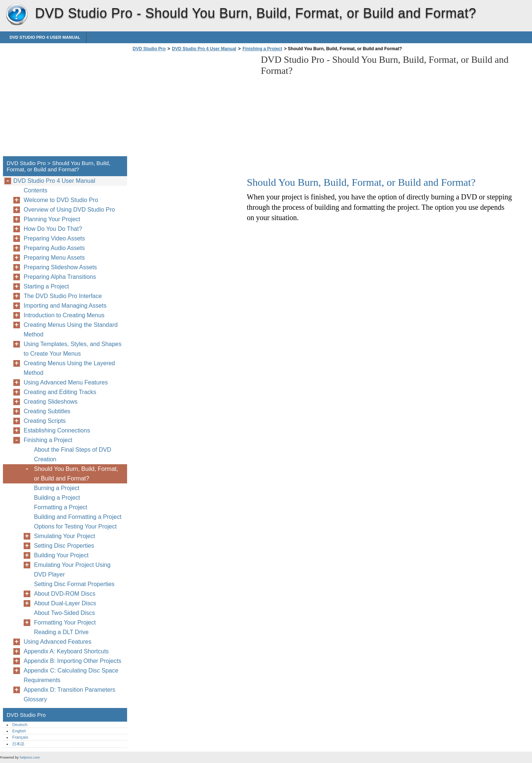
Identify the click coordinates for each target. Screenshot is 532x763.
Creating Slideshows (51, 402)
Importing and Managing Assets (65, 306)
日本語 (18, 744)
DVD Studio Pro (17, 15)
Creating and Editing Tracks (60, 392)
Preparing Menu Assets (54, 258)
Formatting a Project (61, 507)
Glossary (35, 699)
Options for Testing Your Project (75, 526)
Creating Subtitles (47, 411)
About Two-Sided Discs (64, 613)
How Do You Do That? (53, 229)
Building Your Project (61, 555)
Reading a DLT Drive (61, 632)
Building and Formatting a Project (78, 517)
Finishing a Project (262, 49)
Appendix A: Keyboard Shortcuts (66, 651)
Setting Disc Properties (64, 546)
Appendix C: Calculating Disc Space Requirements (71, 675)
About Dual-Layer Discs (65, 603)
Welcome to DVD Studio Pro (61, 200)
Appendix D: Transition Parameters (69, 690)
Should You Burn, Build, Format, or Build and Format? (76, 474)
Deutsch (20, 725)
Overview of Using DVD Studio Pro (69, 210)
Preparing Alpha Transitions (60, 277)
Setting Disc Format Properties (74, 584)
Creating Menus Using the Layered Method (69, 368)
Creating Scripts (45, 421)
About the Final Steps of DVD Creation (73, 454)
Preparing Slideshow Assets (60, 267)
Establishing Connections (57, 430)
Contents (35, 190)
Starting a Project (46, 286)
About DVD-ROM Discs (65, 594)
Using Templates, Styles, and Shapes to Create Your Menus (73, 349)
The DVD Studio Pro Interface (63, 296)
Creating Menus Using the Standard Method (71, 330)
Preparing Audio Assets (54, 248)
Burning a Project (57, 488)
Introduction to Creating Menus (64, 315)
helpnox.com (30, 757)
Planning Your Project (52, 219)
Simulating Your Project (64, 536)
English (19, 731)
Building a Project (57, 498)
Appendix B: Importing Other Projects (72, 661)
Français (20, 737)
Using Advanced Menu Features (66, 382)
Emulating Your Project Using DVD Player (72, 570)
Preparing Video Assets (54, 238)
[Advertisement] (193, 106)
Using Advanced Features (57, 642)
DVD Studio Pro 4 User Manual (45, 37)
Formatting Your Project (65, 622)
